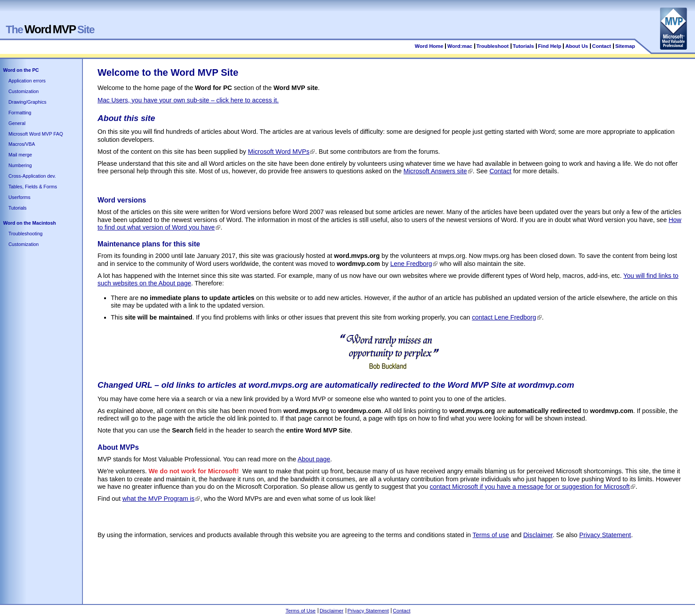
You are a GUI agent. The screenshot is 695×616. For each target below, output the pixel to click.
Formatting (20, 113)
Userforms (20, 197)
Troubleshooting (25, 234)
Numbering (20, 165)
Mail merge (20, 155)
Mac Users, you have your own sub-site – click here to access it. (188, 100)
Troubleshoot (493, 46)
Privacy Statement (605, 535)
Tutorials (523, 46)
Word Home (429, 46)
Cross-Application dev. (32, 176)
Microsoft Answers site (435, 171)
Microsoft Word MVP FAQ (36, 134)
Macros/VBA (22, 144)
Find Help (550, 46)
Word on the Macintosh (29, 223)
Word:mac (460, 46)
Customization (23, 91)
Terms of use (491, 535)
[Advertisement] (259, 576)
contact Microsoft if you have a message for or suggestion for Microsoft (530, 487)
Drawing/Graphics (27, 102)
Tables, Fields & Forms (33, 187)
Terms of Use (301, 611)
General (17, 123)
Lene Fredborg (411, 264)
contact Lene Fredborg (504, 317)
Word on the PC (21, 70)
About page (314, 459)
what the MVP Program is (158, 499)
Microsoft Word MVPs (279, 152)
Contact (602, 46)
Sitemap (625, 46)
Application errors (27, 81)
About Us (576, 46)
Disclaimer (538, 535)
